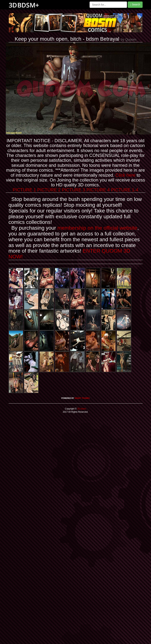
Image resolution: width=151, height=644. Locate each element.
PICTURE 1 (24, 190)
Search (135, 5)
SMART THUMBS (82, 398)
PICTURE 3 (73, 190)
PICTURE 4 (98, 190)
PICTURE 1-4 (125, 190)
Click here (125, 175)
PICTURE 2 (49, 190)
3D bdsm (81, 409)
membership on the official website (97, 228)
